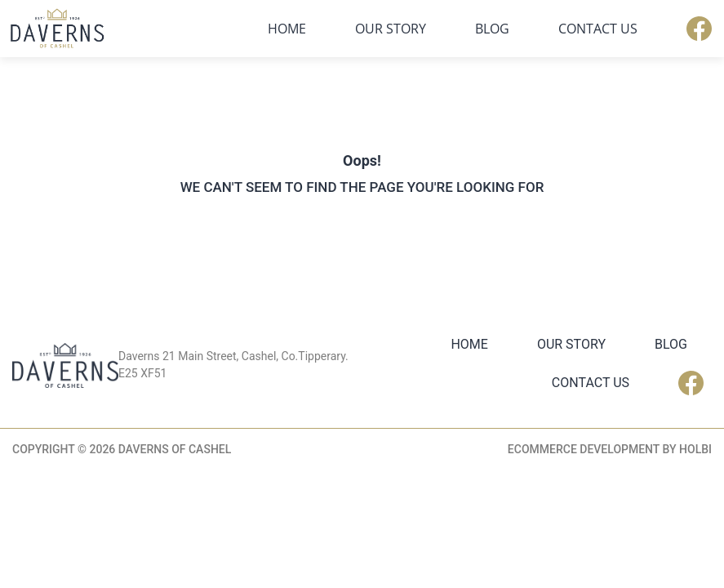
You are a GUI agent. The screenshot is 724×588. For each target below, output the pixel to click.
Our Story (391, 29)
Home (287, 29)
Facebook (699, 29)
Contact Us (598, 29)
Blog (492, 29)
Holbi (695, 449)
